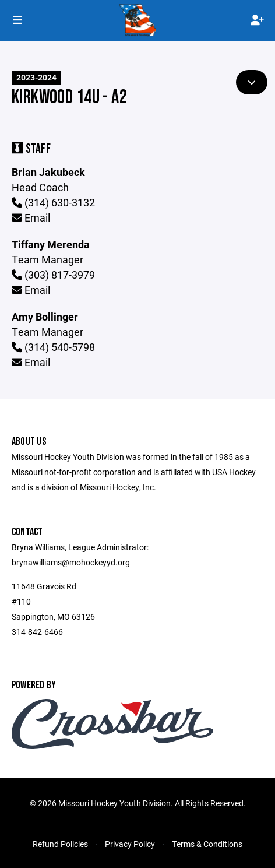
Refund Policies (60, 844)
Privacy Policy (130, 844)
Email (31, 217)
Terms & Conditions (207, 844)
